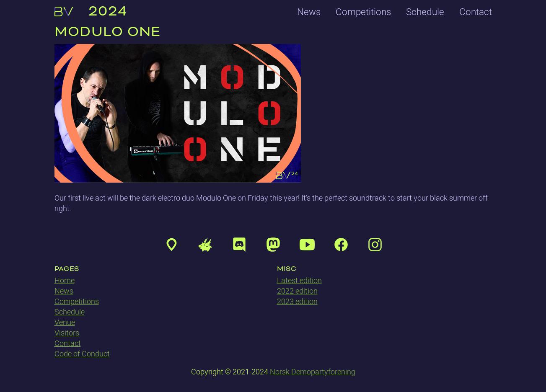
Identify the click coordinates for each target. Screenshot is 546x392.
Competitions (363, 12)
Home (65, 280)
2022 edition (297, 291)
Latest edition (299, 280)
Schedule (425, 12)
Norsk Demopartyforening (313, 372)
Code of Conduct (82, 354)
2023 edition (297, 301)
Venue (65, 322)
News (309, 12)
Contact (476, 12)
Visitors (67, 333)
